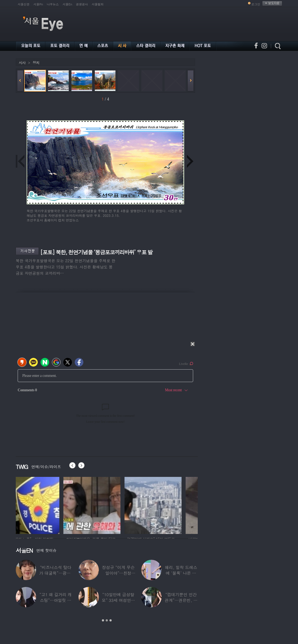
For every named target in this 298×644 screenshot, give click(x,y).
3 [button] (111, 620)
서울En (67, 4)
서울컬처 (98, 4)
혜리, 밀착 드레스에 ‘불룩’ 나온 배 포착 (181, 573)
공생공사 (82, 4)
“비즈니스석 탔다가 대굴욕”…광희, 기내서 (56, 573)
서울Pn (38, 4)
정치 (36, 63)
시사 (22, 63)
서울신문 (24, 4)
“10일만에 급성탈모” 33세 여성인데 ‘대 (118, 600)
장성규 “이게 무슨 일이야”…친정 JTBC (118, 573)
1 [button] (103, 620)
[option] (44, 505)
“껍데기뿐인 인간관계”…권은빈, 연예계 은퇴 (181, 600)
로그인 (256, 4)
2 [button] (107, 620)
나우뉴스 (53, 4)
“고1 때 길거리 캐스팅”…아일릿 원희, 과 (56, 600)
